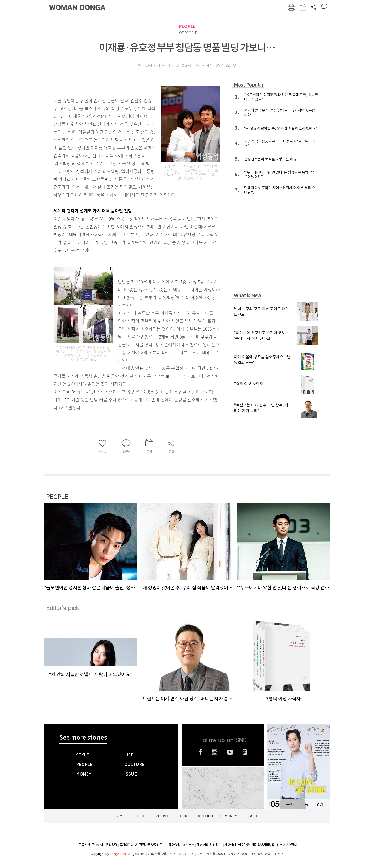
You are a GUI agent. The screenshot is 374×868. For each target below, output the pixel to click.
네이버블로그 (245, 752)
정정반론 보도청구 (151, 845)
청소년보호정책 (287, 845)
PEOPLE (187, 26)
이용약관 (244, 845)
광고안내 (98, 845)
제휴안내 (230, 845)
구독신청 (84, 845)
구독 (305, 804)
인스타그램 (215, 752)
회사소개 (188, 845)
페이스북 (201, 752)
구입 (319, 804)
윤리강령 (111, 845)
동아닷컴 (175, 845)
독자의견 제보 (128, 845)
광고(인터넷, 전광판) (209, 845)
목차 (290, 804)
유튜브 (230, 752)
